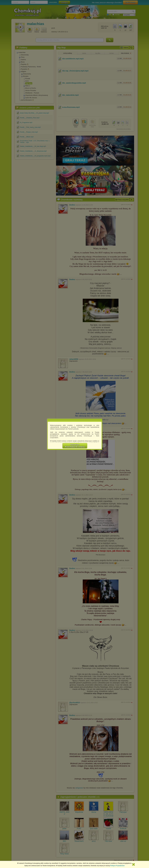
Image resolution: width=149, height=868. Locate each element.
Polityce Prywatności (117, 866)
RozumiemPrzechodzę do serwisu (75, 446)
